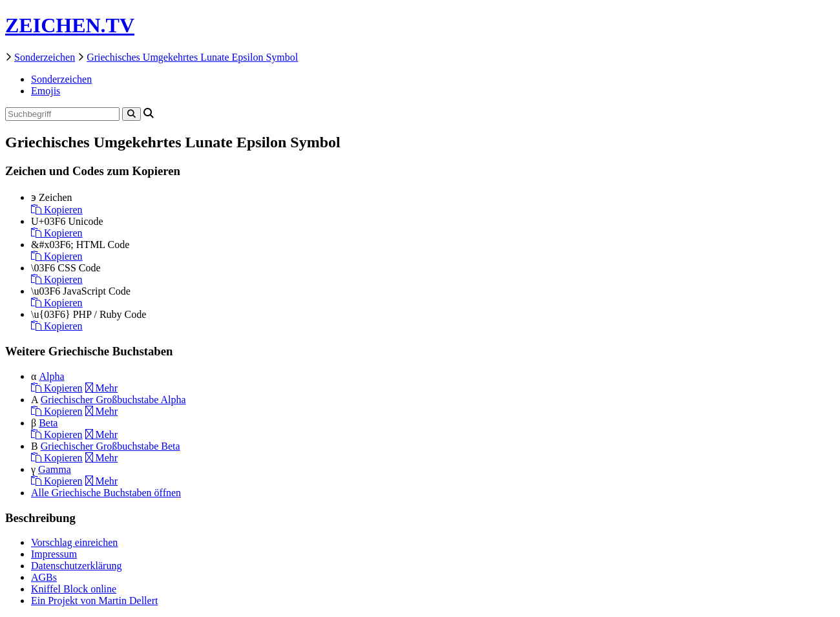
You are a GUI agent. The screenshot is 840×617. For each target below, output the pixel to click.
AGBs (44, 577)
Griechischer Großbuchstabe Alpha (113, 400)
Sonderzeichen (45, 57)
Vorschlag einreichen (74, 542)
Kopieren (57, 210)
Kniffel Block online (74, 589)
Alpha (51, 376)
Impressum (54, 554)
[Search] (131, 114)
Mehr (102, 388)
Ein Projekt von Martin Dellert (94, 601)
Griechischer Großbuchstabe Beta (110, 446)
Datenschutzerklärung (76, 566)
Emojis (46, 91)
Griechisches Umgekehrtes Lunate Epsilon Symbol (192, 57)
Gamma (55, 469)
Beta (48, 423)
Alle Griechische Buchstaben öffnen (106, 493)
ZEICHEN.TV (70, 25)
